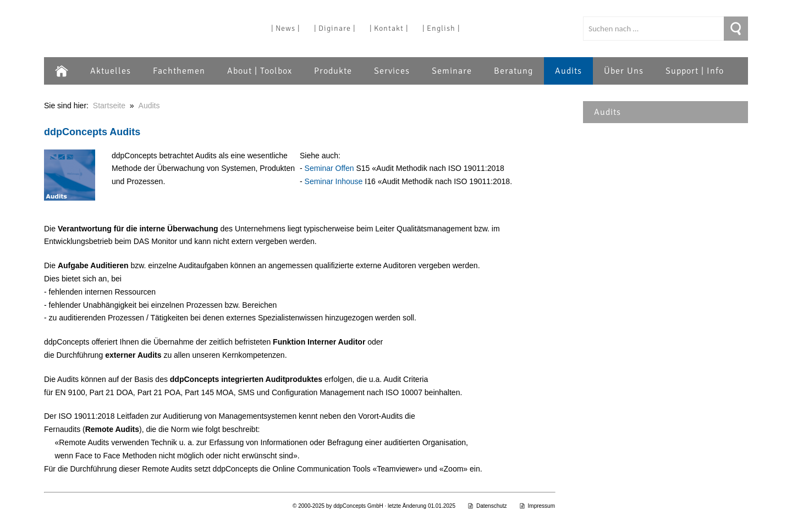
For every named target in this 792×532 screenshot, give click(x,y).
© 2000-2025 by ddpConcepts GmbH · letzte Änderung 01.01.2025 (374, 506)
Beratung (513, 71)
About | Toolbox (260, 71)
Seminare (452, 71)
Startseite (109, 106)
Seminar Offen (329, 168)
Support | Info (695, 71)
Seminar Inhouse (334, 181)
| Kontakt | (389, 28)
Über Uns (624, 71)
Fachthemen (179, 71)
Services (392, 71)
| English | (441, 28)
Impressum (537, 506)
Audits (568, 71)
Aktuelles (111, 71)
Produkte (333, 71)
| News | (285, 28)
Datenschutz (487, 506)
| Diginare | (335, 28)
